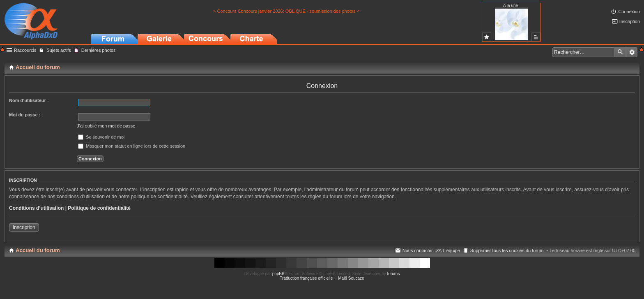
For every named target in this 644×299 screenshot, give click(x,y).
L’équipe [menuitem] (452, 250)
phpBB (278, 274)
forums (394, 274)
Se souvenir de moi (101, 137)
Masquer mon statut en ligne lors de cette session (132, 146)
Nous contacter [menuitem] (418, 250)
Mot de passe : (25, 115)
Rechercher (620, 52)
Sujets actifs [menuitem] (59, 50)
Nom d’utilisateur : (29, 100)
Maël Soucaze (351, 278)
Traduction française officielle (306, 278)
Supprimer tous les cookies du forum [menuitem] (507, 250)
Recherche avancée (632, 52)
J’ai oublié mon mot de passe (106, 126)
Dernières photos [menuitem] (99, 50)
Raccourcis (25, 50)
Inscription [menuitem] (630, 21)
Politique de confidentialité (99, 208)
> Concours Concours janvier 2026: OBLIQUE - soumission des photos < (286, 11)
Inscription (24, 227)
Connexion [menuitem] (629, 12)
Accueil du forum (38, 250)
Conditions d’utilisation (36, 208)
